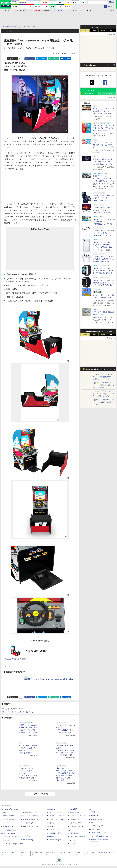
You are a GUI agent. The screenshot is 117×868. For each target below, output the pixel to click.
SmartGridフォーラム (30, 812)
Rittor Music (51, 809)
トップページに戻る (40, 794)
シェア (31, 59)
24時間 (94, 31)
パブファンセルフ (97, 826)
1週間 (103, 31)
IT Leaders (6, 823)
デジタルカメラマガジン (11, 837)
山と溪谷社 (51, 827)
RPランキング (89, 94)
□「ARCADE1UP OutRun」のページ (18, 712)
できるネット (7, 840)
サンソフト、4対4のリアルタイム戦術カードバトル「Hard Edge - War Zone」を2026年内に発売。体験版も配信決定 (104, 113)
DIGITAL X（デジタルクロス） (33, 827)
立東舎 (52, 823)
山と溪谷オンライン (56, 830)
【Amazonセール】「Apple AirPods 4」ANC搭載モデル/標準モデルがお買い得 (103, 259)
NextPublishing (28, 840)
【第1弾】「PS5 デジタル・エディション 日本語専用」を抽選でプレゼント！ (103, 377)
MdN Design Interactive (78, 837)
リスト (21, 59)
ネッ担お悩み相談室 (9, 830)
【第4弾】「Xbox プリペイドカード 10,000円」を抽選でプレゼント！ (104, 402)
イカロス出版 (72, 809)
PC (54, 10)
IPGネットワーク (94, 830)
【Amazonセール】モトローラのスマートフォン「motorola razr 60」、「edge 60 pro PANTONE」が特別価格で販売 (103, 200)
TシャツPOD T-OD (56, 819)
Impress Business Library (31, 819)
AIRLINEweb (75, 812)
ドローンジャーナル (9, 827)
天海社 (93, 812)
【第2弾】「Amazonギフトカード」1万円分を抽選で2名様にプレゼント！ (104, 385)
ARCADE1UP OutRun (37, 651)
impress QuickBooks (98, 819)
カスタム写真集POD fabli (100, 836)
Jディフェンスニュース (78, 816)
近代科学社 (51, 837)
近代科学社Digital (55, 840)
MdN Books (74, 833)
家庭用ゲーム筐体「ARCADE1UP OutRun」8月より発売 (49, 679)
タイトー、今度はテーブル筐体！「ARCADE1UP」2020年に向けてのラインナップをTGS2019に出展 (66, 750)
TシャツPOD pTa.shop (99, 833)
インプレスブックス (30, 836)
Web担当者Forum (9, 816)
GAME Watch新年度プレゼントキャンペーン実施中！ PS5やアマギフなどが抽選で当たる (101, 370)
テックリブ (72, 840)
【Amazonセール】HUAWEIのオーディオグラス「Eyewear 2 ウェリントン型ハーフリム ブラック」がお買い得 (104, 235)
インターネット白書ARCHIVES (13, 844)
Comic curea (95, 816)
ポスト (14, 59)
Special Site (91, 65)
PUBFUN (92, 823)
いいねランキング (107, 94)
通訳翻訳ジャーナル (77, 819)
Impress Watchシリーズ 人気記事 (99, 331)
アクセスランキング (94, 27)
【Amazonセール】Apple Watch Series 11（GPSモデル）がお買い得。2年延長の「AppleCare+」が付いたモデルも (103, 273)
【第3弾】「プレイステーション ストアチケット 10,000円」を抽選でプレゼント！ (103, 394)
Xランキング (91, 90)
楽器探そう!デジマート (57, 816)
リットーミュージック (57, 812)
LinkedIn (67, 59)
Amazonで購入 (11, 659)
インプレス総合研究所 (10, 819)
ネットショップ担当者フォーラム (34, 816)
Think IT (6, 812)
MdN (70, 830)
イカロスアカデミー (77, 827)
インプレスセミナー (30, 823)
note (55, 59)
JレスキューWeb (76, 823)
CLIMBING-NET (55, 833)
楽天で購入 (22, 659)
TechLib (73, 843)
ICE (90, 809)
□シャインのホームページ (13, 709)
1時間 (85, 31)
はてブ (43, 59)
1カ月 (112, 31)
